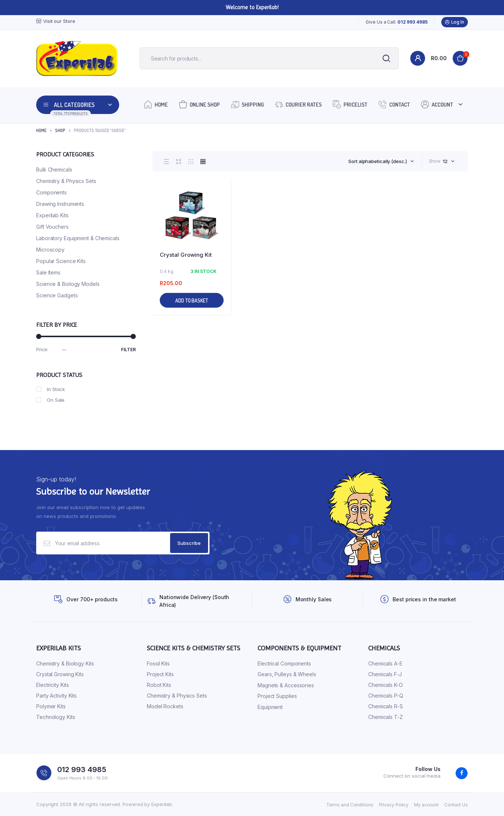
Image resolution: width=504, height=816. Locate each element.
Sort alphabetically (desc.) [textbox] (377, 161)
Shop (60, 130)
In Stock (51, 389)
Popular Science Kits (61, 261)
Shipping (247, 104)
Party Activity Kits (56, 696)
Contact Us (456, 805)
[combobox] (381, 161)
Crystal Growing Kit (186, 255)
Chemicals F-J (385, 674)
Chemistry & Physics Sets (66, 181)
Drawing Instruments (60, 204)
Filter (128, 350)
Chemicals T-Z (386, 717)
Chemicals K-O (386, 685)
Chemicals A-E (385, 663)
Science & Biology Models (68, 284)
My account (426, 805)
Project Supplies (277, 696)
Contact (394, 104)
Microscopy (50, 250)
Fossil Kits (158, 663)
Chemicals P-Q (386, 696)
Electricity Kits (52, 685)
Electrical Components (284, 663)
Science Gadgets (57, 295)
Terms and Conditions (350, 805)
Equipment (270, 707)
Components (51, 192)
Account (437, 104)
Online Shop (199, 104)
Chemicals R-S (386, 706)
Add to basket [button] (192, 300)
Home (156, 104)
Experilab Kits (52, 215)
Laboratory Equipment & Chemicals (78, 238)
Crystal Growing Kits (60, 674)
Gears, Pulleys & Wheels (287, 674)
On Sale (50, 400)
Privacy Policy (394, 805)
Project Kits (160, 674)
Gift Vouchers (52, 227)
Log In (455, 22)
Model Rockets (165, 706)
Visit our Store (56, 21)
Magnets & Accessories (286, 685)
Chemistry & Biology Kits (65, 663)
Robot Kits (159, 685)
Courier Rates (298, 104)
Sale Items (48, 272)
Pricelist (350, 104)
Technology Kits (56, 717)
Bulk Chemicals (54, 170)
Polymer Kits (51, 706)
